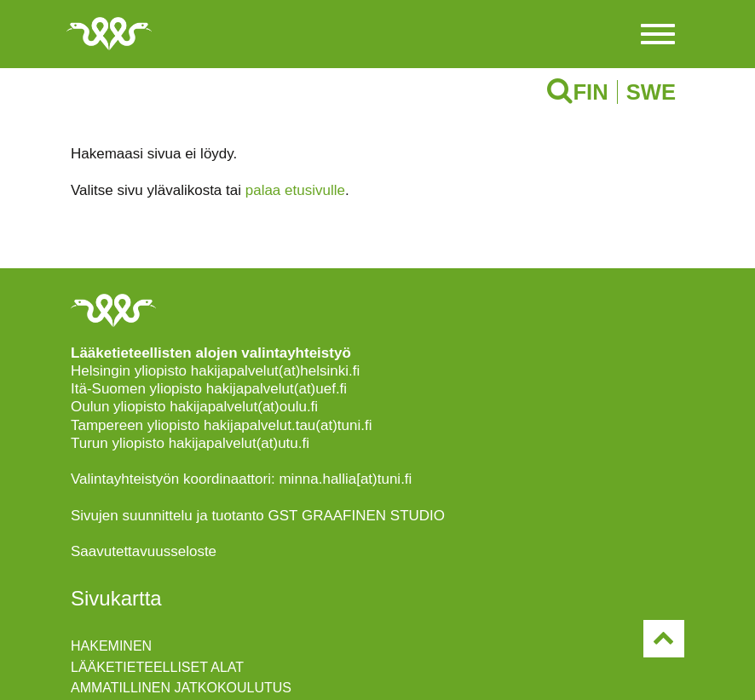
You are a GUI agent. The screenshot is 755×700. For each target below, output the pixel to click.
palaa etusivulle (295, 190)
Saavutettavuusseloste (144, 551)
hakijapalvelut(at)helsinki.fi (275, 371)
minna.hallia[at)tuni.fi (345, 479)
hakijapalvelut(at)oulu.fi (244, 407)
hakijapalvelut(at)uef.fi (277, 389)
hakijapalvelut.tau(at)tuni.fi (288, 425)
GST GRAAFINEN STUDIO (357, 516)
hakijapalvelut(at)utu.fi (239, 443)
